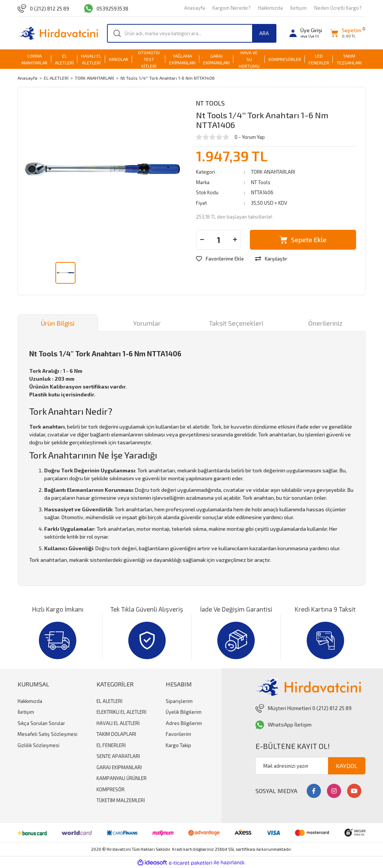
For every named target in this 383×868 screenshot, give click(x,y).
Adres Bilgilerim (184, 723)
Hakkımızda (270, 8)
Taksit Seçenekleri (236, 323)
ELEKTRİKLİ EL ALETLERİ (121, 712)
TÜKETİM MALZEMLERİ (121, 800)
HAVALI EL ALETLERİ (118, 723)
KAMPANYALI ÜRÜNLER (122, 778)
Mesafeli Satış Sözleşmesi (48, 734)
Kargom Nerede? (232, 8)
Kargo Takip (178, 745)
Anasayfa (194, 8)
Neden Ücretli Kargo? (338, 8)
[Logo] (58, 33)
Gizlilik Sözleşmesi (39, 745)
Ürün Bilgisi (58, 323)
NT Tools (210, 103)
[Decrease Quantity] (202, 240)
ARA (264, 33)
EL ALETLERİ (109, 701)
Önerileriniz (325, 323)
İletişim (298, 8)
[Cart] (346, 33)
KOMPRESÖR (111, 789)
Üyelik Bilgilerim (184, 712)
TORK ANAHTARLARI (273, 172)
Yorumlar (147, 323)
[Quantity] (218, 240)
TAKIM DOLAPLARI (116, 734)
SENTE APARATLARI (118, 756)
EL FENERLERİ (111, 745)
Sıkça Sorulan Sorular (41, 723)
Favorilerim (178, 734)
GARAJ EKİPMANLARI (119, 767)
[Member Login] (306, 33)
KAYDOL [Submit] (347, 766)
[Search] (192, 33)
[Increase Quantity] (235, 240)
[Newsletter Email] (310, 766)
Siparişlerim (179, 701)
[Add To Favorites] (220, 259)
